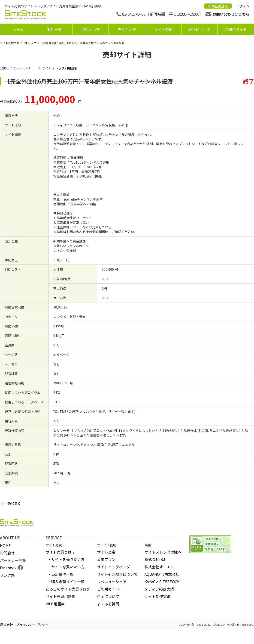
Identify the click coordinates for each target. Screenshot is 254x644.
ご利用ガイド (236, 29)
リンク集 (7, 575)
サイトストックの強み (163, 552)
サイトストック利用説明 (60, 68)
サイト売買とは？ (60, 552)
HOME (5, 545)
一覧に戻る (13, 503)
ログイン (243, 6)
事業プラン (106, 559)
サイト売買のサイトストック (18, 43)
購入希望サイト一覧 (68, 582)
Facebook (8, 568)
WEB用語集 (55, 604)
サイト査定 (163, 29)
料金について (200, 29)
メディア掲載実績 (159, 589)
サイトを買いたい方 (68, 567)
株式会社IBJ (155, 559)
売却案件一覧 (62, 574)
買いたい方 (91, 29)
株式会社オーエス (159, 567)
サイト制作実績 (157, 596)
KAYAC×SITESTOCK (162, 582)
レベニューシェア (112, 582)
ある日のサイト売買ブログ (68, 589)
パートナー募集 (13, 560)
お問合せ (7, 553)
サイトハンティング (113, 567)
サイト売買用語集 (60, 596)
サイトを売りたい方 (68, 559)
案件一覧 (54, 29)
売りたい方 (127, 29)
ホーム (18, 29)
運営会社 (6, 625)
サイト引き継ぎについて (117, 574)
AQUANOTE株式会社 (162, 574)
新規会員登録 (218, 6)
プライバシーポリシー (32, 625)
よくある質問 (108, 604)
